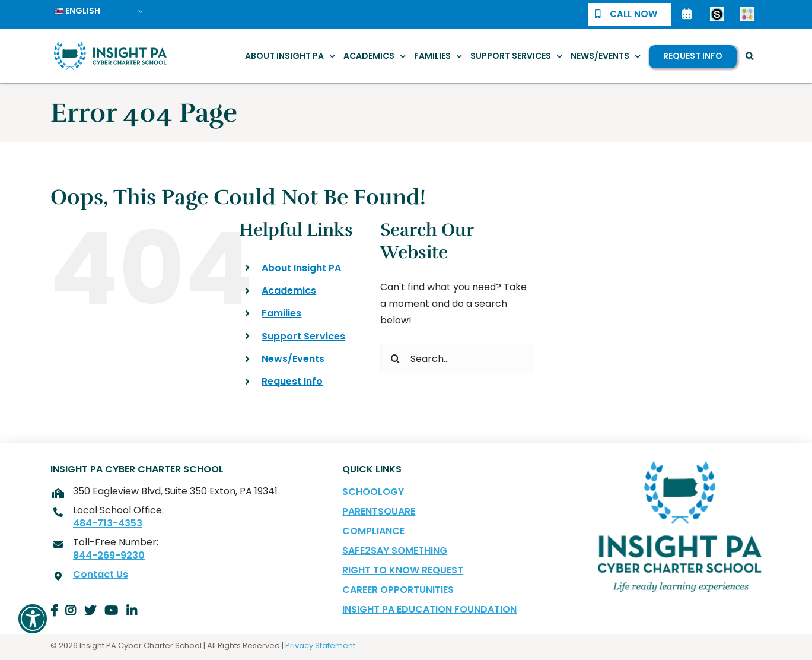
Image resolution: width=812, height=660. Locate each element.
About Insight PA (301, 268)
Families (281, 313)
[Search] (395, 358)
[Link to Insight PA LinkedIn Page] (132, 611)
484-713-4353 (108, 523)
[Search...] (457, 358)
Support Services (303, 336)
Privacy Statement (320, 645)
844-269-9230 (109, 556)
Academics (289, 291)
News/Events (293, 359)
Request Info (292, 381)
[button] (749, 56)
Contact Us (101, 575)
